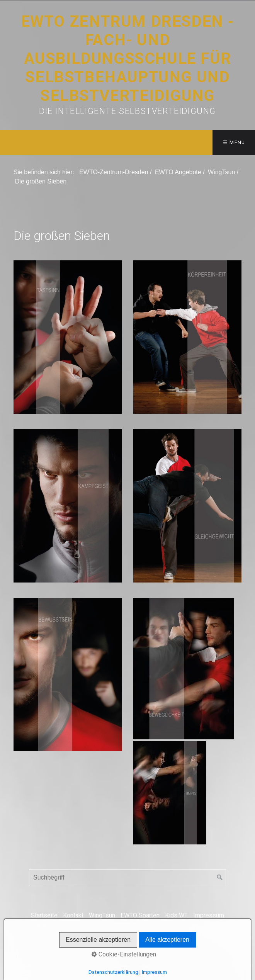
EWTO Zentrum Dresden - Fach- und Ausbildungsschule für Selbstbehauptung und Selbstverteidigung (127, 59)
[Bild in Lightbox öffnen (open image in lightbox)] (68, 337)
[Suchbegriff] (127, 878)
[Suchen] (220, 878)
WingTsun (102, 915)
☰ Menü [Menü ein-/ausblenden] (234, 142)
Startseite (44, 915)
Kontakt (73, 915)
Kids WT (176, 915)
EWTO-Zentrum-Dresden (114, 172)
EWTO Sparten (140, 915)
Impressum (209, 915)
